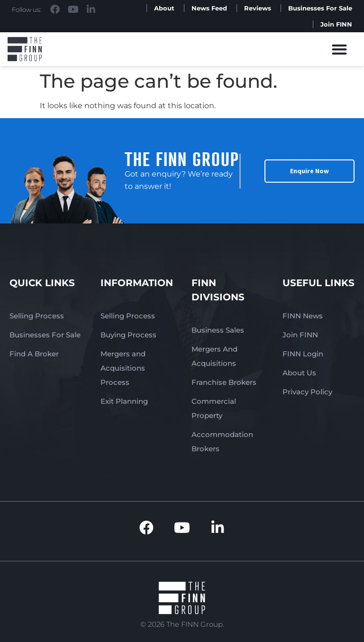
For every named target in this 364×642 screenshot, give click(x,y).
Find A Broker (34, 354)
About (164, 8)
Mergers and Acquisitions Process (123, 368)
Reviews (258, 8)
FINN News (303, 316)
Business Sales (218, 330)
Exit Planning (124, 401)
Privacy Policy (307, 392)
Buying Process (128, 335)
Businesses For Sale (320, 8)
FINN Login (303, 354)
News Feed (209, 8)
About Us (299, 373)
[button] (340, 49)
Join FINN (336, 24)
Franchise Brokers (224, 382)
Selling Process (37, 316)
